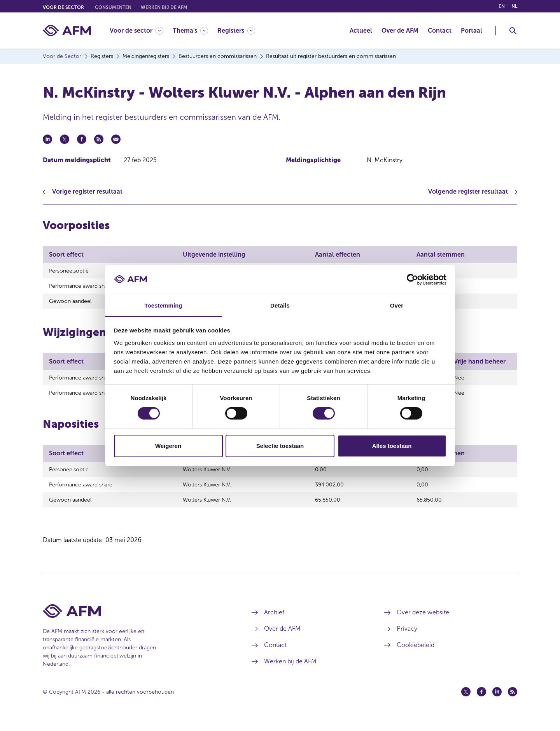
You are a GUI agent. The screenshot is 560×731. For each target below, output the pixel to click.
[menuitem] (141, 31)
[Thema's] (190, 31)
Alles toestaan (392, 446)
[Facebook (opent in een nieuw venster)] (481, 701)
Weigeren (168, 446)
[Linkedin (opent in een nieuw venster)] (497, 701)
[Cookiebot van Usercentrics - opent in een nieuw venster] (412, 280)
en (502, 6)
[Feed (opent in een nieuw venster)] (513, 701)
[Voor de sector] (136, 31)
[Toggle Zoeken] (513, 31)
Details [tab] (280, 305)
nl (514, 6)
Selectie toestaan (280, 446)
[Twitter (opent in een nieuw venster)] (466, 701)
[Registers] (236, 31)
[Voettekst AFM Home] (136, 620)
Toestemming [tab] (163, 305)
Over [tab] (397, 305)
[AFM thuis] (67, 31)
